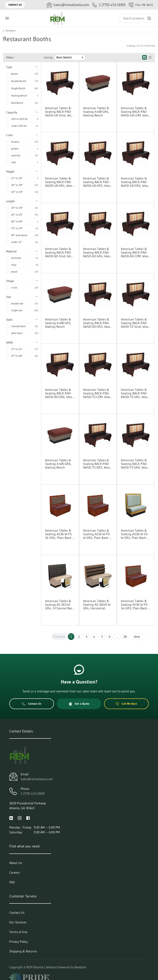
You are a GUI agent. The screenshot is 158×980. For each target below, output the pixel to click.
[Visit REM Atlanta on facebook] (28, 818)
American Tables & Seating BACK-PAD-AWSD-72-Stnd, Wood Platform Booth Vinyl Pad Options (135, 323)
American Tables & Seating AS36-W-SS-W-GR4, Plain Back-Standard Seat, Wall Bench (135, 534)
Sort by (48, 58)
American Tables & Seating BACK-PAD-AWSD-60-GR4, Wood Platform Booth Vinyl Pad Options (97, 252)
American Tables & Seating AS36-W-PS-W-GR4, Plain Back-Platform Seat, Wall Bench (97, 534)
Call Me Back (141, 5)
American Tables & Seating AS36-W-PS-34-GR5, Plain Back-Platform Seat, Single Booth (136, 605)
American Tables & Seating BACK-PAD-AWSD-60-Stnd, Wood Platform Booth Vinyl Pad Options (60, 252)
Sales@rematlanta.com (37, 779)
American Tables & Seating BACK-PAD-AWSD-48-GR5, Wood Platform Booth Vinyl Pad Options (97, 182)
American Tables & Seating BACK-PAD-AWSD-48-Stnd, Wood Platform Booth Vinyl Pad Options (60, 112)
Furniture (11, 31)
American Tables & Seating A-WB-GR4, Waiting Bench (96, 112)
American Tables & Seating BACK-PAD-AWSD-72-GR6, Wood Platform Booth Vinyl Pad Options (135, 464)
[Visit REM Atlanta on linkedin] (11, 818)
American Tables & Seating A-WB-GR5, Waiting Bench (58, 323)
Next (137, 637)
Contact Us (15, 5)
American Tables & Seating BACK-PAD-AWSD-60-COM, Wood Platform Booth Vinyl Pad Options (135, 252)
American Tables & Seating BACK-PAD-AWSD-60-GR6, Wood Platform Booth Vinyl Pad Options (59, 393)
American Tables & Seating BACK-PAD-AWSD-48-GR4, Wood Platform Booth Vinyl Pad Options (59, 182)
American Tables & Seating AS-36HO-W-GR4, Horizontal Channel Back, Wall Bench (97, 605)
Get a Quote (79, 704)
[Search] (137, 18)
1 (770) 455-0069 (33, 793)
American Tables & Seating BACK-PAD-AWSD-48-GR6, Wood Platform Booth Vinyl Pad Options (135, 182)
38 (125, 637)
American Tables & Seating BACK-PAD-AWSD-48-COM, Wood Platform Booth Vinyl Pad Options (135, 112)
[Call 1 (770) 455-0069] (109, 5)
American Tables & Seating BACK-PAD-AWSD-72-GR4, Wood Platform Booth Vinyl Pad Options (135, 393)
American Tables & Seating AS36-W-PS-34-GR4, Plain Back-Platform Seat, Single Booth (60, 534)
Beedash (80, 967)
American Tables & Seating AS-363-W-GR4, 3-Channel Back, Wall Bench (60, 605)
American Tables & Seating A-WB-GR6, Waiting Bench (58, 464)
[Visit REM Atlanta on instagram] (20, 818)
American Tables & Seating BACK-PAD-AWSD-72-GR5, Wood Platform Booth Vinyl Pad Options (97, 464)
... (117, 637)
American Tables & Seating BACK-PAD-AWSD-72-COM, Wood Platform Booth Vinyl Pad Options (97, 393)
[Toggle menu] (7, 18)
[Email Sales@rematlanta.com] (68, 5)
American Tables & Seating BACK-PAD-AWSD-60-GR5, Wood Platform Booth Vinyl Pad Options (97, 323)
